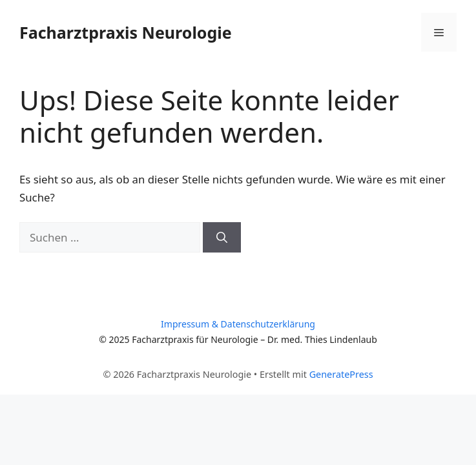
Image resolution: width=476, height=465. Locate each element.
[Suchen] (222, 238)
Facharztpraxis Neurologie (126, 32)
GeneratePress (341, 374)
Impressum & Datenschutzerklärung (238, 324)
